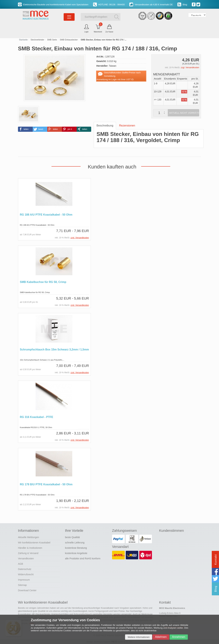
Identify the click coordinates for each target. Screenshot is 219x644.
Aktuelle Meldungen (28, 537)
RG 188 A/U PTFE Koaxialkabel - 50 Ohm (46, 215)
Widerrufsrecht (26, 574)
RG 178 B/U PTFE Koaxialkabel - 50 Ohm (46, 484)
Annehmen (179, 637)
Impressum (24, 579)
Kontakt (216, 559)
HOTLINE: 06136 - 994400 (109, 5)
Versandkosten (26, 558)
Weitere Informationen (139, 637)
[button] (25, 129)
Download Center (27, 590)
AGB (21, 563)
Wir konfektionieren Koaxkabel (34, 542)
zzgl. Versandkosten (190, 68)
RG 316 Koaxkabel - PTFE (37, 417)
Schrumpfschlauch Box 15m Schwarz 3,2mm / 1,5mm (54, 349)
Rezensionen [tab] (127, 126)
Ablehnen (161, 637)
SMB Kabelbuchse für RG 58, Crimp (43, 282)
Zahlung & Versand (28, 553)
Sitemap (22, 585)
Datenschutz (25, 569)
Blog (182, 5)
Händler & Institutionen (30, 547)
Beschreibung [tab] (105, 126)
